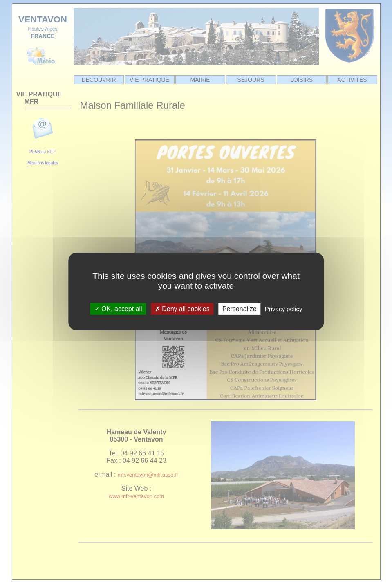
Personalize (240, 309)
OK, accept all (118, 309)
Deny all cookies (182, 309)
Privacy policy (284, 309)
